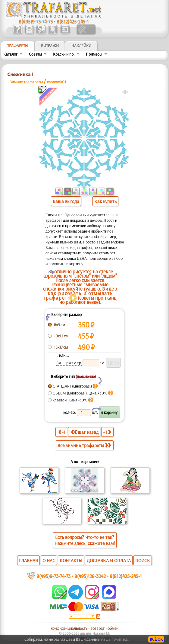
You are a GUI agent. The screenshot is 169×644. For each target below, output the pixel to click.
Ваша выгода (66, 201)
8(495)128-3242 (90, 576)
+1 (107, 432)
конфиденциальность (69, 628)
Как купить (105, 201)
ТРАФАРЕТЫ (18, 46)
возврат (97, 628)
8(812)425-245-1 (73, 21)
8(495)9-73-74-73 (36, 21)
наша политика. (115, 639)
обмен (113, 628)
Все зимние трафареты (84, 445)
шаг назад (85, 432)
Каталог (10, 54)
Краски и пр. (64, 54)
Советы (35, 54)
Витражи (50, 46)
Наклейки (81, 46)
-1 (62, 432)
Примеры (94, 54)
